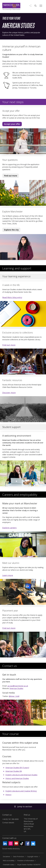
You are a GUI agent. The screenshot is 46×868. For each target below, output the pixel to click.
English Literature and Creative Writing (21, 791)
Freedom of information (26, 861)
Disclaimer (6, 857)
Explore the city (11, 230)
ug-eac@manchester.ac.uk (18, 686)
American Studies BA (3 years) (17, 768)
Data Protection (18, 857)
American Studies (16, 688)
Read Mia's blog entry (12, 297)
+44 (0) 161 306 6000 (10, 819)
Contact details (8, 823)
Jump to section (23, 806)
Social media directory (11, 849)
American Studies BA (14, 771)
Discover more (9, 393)
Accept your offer (12, 124)
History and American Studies (17, 778)
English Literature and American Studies (21, 775)
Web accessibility (9, 861)
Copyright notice (33, 857)
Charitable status (9, 865)
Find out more (10, 176)
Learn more (8, 575)
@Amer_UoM (14, 696)
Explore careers (9, 528)
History (8, 795)
